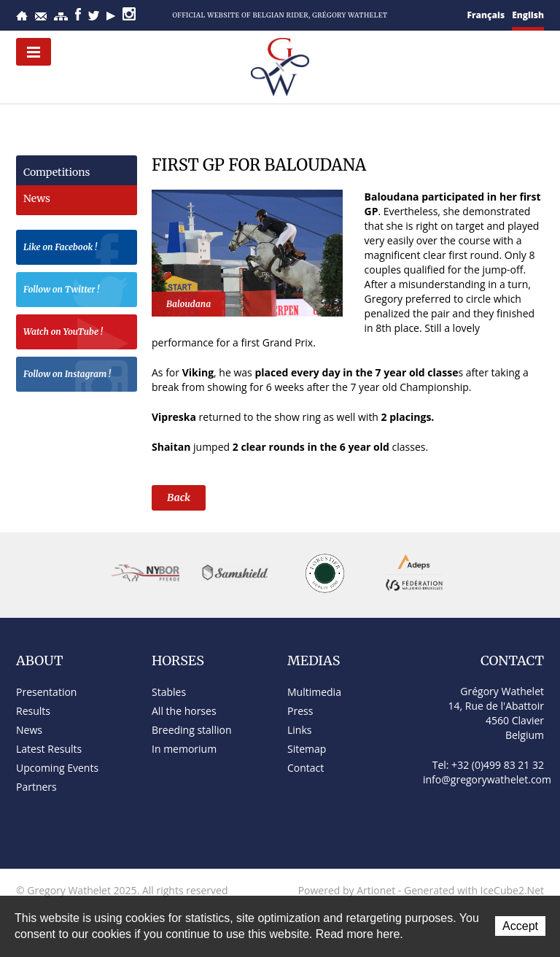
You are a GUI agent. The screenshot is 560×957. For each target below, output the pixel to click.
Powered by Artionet (347, 890)
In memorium (184, 749)
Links (299, 730)
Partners (36, 787)
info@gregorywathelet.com (487, 779)
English (528, 15)
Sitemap (61, 16)
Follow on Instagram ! (77, 376)
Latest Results (49, 749)
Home (22, 16)
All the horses (184, 711)
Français (486, 15)
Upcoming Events (57, 768)
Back (179, 497)
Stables (169, 692)
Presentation (46, 692)
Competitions (57, 172)
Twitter (94, 16)
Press (300, 711)
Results (33, 711)
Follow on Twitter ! (77, 291)
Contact (41, 16)
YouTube (111, 16)
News (37, 198)
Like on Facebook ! (77, 249)
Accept (520, 926)
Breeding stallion (191, 730)
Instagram (129, 14)
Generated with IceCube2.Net (474, 890)
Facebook (78, 14)
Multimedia (314, 692)
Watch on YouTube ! (77, 334)
